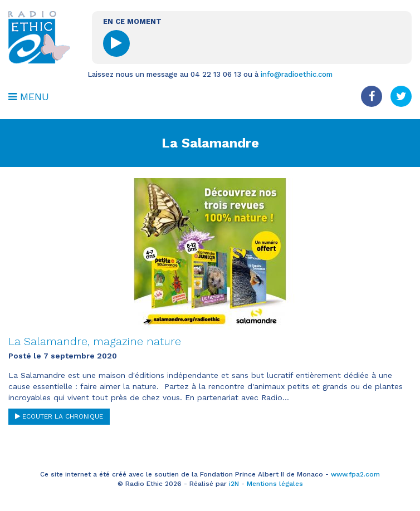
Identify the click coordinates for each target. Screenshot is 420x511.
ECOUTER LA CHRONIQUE (59, 416)
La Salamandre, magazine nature (95, 341)
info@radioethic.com (297, 74)
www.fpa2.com (355, 474)
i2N (234, 484)
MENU (29, 97)
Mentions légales (275, 484)
